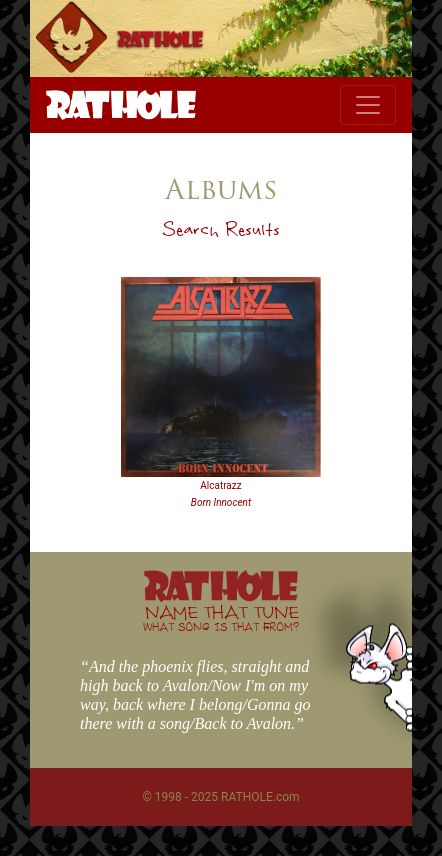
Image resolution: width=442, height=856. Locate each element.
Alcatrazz (220, 485)
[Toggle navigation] (368, 105)
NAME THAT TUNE (221, 617)
